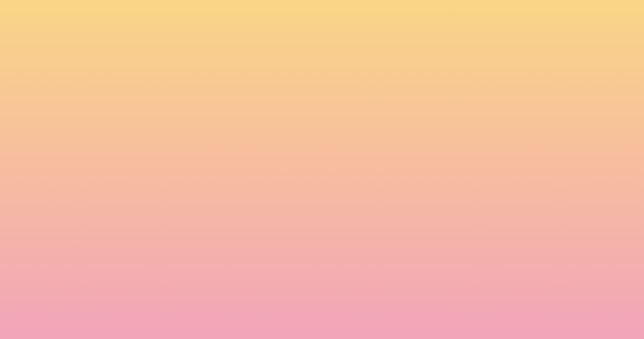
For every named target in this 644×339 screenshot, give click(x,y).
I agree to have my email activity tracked (219, 275)
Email (336, 222)
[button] (513, 16)
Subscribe (171, 298)
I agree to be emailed (191, 263)
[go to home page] (121, 55)
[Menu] (572, 16)
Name (158, 222)
